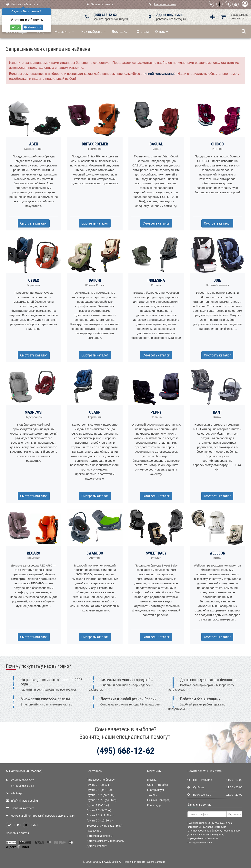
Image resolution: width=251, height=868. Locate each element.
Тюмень (152, 795)
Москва (152, 780)
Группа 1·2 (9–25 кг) (99, 810)
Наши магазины (165, 4)
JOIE (217, 280)
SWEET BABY (156, 553)
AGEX (34, 144)
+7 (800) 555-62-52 (22, 786)
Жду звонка (234, 814)
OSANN (95, 412)
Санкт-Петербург (158, 785)
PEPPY (156, 412)
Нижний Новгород (158, 800)
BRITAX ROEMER (95, 144)
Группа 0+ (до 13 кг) (99, 785)
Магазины (65, 32)
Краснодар (154, 805)
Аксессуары (94, 831)
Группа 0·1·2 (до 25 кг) (100, 795)
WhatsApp (17, 793)
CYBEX (34, 280)
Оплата (143, 32)
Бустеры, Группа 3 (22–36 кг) (105, 826)
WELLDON (217, 553)
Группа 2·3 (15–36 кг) (100, 821)
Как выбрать (94, 32)
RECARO (34, 553)
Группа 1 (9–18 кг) (98, 805)
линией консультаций (159, 74)
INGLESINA (156, 280)
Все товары (95, 771)
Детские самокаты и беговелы (105, 841)
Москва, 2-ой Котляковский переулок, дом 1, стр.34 (43, 816)
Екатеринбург (156, 790)
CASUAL (156, 144)
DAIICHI (95, 280)
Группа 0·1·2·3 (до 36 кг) (102, 800)
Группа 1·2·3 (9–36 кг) (100, 815)
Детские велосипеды (100, 836)
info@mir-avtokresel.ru (24, 801)
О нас (162, 32)
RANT (217, 412)
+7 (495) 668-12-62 (22, 780)
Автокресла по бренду (101, 780)
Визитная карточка (22, 808)
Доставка (121, 32)
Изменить (33, 27)
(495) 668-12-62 (105, 15)
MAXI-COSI (34, 412)
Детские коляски (97, 846)
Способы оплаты (17, 833)
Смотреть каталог (34, 223)
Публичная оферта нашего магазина (145, 862)
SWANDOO (95, 553)
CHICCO (217, 144)
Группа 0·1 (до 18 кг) (99, 790)
